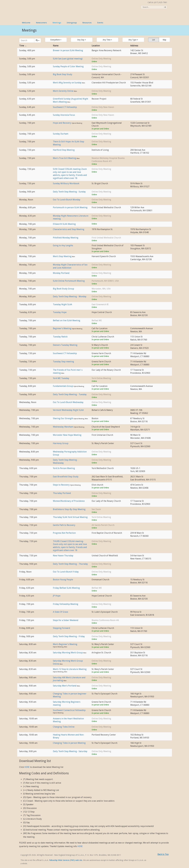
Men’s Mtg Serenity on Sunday (67, 83)
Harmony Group (61, 443)
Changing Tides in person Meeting (69, 743)
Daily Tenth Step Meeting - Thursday (70, 564)
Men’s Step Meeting (62, 256)
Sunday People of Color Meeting (68, 66)
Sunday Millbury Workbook (66, 183)
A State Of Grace (61, 612)
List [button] (153, 40)
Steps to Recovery (62, 485)
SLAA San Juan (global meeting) (68, 59)
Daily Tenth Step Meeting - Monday (70, 297)
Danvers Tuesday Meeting (65, 345)
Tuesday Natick (60, 337)
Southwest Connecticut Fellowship (69, 710)
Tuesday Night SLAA (62, 304)
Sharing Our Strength (63, 418)
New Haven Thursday (63, 556)
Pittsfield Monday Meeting (66, 238)
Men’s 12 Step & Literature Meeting (70, 669)
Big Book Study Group (63, 289)
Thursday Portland (62, 493)
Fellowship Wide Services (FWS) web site (66, 860)
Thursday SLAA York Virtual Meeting (70, 517)
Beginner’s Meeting (62, 328)
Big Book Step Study (63, 74)
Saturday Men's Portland (65, 686)
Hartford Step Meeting (64, 150)
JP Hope (57, 596)
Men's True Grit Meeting (65, 158)
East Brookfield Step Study (66, 477)
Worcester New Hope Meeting (67, 435)
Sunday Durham (61, 134)
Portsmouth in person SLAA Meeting (70, 207)
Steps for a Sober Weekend (66, 620)
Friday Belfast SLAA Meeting (66, 588)
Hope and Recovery (62, 123)
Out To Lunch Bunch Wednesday (68, 402)
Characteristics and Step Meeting (69, 229)
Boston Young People (63, 580)
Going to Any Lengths (63, 245)
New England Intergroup (48, 8)
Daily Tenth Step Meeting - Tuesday (70, 394)
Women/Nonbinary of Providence (69, 501)
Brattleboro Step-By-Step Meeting (69, 509)
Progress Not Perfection (64, 533)
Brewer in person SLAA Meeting (68, 50)
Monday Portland (61, 273)
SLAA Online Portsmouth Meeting (69, 281)
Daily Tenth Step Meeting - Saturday (70, 751)
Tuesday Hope (60, 312)
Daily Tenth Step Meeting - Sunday (69, 192)
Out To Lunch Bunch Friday (66, 572)
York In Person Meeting (64, 468)
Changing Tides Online (64, 727)
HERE (27, 767)
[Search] (27, 40)
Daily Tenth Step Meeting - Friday (69, 636)
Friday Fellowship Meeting (66, 604)
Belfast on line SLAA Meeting (67, 320)
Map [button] (164, 40)
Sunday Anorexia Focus (64, 115)
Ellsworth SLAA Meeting (64, 224)
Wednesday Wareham (63, 427)
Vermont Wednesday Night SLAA (68, 410)
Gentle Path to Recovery (64, 525)
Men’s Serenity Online (63, 91)
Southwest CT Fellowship (65, 107)
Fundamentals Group (63, 386)
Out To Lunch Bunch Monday (67, 200)
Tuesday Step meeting (63, 362)
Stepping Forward (62, 628)
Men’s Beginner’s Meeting (65, 644)
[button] (56, 40)
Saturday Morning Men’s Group (68, 653)
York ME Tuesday (61, 378)
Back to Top (163, 854)
